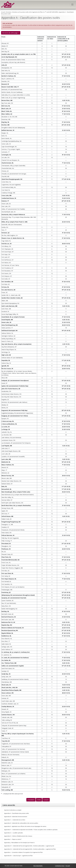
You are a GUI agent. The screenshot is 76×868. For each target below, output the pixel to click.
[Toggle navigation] (72, 5)
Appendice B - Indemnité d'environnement (16, 817)
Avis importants (38, 866)
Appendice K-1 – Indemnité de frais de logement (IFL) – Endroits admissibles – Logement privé (29, 846)
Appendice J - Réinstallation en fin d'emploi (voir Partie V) (19, 843)
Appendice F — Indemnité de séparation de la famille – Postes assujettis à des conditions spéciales (31, 830)
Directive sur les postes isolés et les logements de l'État (27, 12)
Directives (9, 12)
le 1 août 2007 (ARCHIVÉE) (51, 12)
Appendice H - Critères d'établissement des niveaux (18, 836)
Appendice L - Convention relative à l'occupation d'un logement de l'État (23, 852)
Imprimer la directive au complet (13, 810)
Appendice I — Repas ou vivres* (13, 839)
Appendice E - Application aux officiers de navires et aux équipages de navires (25, 826)
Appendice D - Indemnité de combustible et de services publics (21, 823)
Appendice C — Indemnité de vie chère (15, 820)
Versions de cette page (10, 33)
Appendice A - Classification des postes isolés (17, 813)
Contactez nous (60, 866)
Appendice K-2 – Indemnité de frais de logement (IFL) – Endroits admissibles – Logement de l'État (30, 849)
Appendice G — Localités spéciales (14, 833)
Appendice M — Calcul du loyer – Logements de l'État (18, 856)
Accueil (3, 12)
